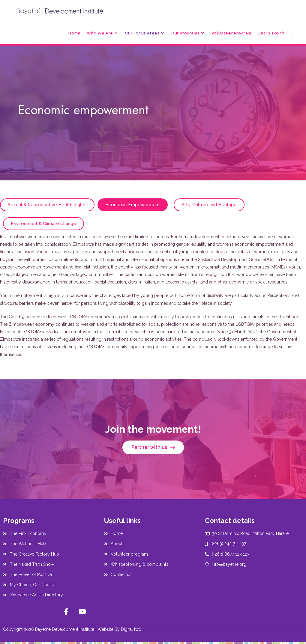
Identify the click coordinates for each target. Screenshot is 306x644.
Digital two (131, 629)
